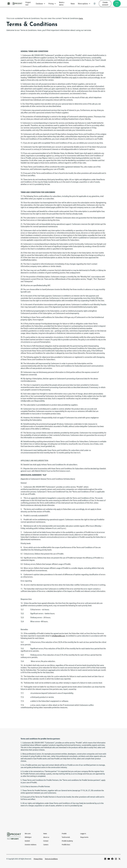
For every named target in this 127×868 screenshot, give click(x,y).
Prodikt (64, 834)
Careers (46, 845)
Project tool (28, 4)
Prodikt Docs (66, 845)
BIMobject (28, 837)
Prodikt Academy (67, 841)
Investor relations (31, 845)
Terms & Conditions (51, 859)
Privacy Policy (38, 859)
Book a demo (62, 4)
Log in (117, 4)
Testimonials (66, 837)
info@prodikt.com (58, 636)
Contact (46, 841)
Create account (105, 4)
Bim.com (28, 834)
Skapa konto (84, 837)
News (73, 4)
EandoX (27, 841)
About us (46, 837)
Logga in (83, 834)
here (81, 18)
